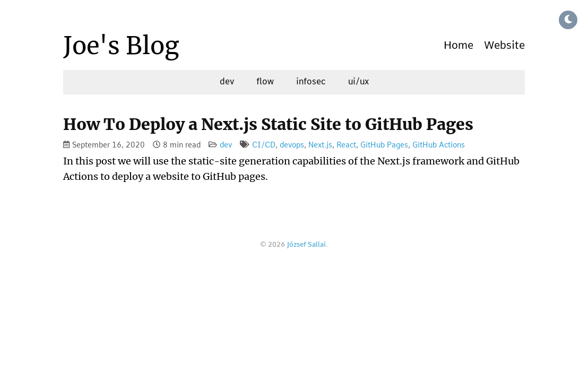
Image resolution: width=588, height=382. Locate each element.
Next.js (320, 145)
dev (227, 82)
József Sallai (306, 245)
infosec (311, 82)
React (346, 145)
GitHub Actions (439, 145)
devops (292, 145)
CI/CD (264, 145)
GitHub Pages (384, 145)
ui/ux (358, 82)
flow (265, 82)
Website (504, 46)
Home (459, 46)
